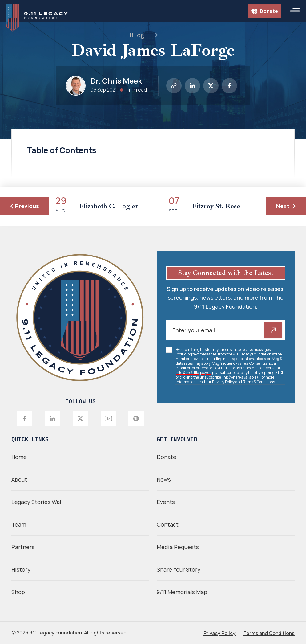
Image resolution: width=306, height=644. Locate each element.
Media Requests (178, 547)
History (21, 569)
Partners (23, 547)
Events (166, 502)
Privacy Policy (223, 382)
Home (19, 457)
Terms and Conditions (269, 633)
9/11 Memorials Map (182, 592)
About (19, 479)
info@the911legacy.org (194, 373)
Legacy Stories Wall (37, 502)
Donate (265, 11)
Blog (137, 35)
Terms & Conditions (259, 382)
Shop (18, 592)
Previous (25, 206)
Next (286, 206)
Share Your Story (179, 569)
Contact (168, 524)
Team (19, 524)
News (164, 479)
